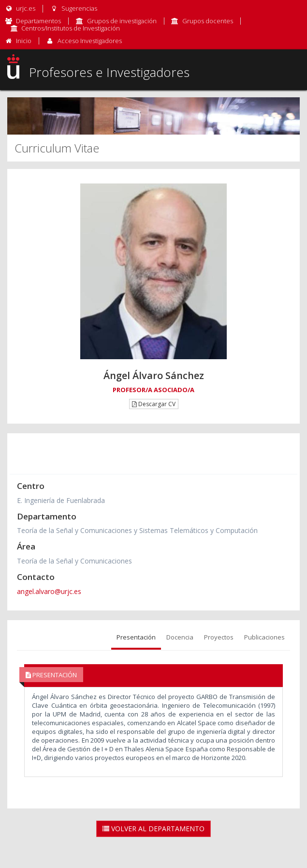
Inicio (24, 41)
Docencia (180, 637)
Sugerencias (73, 8)
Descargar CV (154, 404)
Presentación (136, 637)
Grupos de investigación (122, 21)
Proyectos (219, 637)
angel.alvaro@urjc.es (49, 591)
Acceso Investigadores (90, 41)
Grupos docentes (208, 21)
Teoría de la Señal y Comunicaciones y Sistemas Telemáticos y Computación (137, 530)
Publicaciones (264, 637)
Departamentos (38, 21)
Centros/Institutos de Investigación (71, 28)
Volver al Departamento (153, 829)
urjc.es (20, 8)
